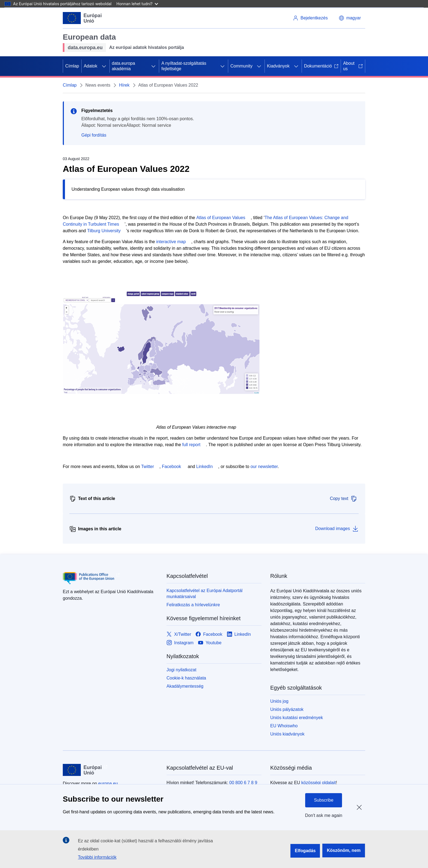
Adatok (91, 66)
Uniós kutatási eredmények (297, 718)
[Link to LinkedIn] (239, 634)
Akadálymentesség (185, 686)
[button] (350, 18)
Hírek (124, 85)
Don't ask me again (324, 815)
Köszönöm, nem (344, 850)
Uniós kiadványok (287, 734)
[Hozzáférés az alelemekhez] (104, 66)
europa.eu (108, 783)
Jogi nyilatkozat (181, 670)
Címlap (72, 66)
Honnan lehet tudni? (137, 4)
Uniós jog (279, 701)
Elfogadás (305, 851)
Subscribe (324, 800)
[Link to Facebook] (209, 634)
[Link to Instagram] (180, 643)
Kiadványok (278, 66)
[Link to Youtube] (210, 643)
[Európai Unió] (82, 18)
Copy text (343, 499)
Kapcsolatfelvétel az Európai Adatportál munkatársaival (204, 594)
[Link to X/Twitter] (179, 634)
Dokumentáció (321, 66)
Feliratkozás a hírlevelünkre (193, 605)
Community (241, 66)
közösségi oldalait (319, 783)
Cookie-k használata (186, 678)
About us (353, 66)
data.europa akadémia (124, 66)
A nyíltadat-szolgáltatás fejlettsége (184, 66)
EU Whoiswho (284, 726)
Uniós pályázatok (287, 709)
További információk (97, 857)
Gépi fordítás (94, 135)
